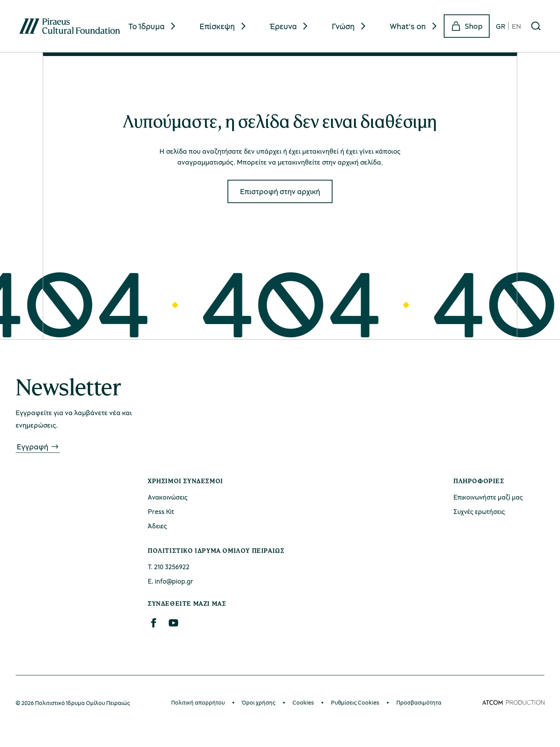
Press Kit (161, 511)
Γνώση (343, 26)
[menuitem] (153, 26)
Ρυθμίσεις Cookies (355, 702)
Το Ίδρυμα (146, 26)
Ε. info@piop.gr (171, 581)
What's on (408, 26)
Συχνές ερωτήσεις (479, 511)
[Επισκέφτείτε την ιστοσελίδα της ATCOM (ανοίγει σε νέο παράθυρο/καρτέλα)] (513, 703)
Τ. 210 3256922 (169, 567)
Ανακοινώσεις (168, 497)
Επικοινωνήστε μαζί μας (488, 497)
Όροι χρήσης (259, 702)
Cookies (303, 702)
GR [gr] (500, 26)
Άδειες (157, 526)
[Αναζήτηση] (536, 26)
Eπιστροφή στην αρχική (280, 191)
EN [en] (516, 26)
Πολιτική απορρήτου (198, 702)
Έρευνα (283, 26)
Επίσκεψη (217, 26)
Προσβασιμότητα (419, 702)
